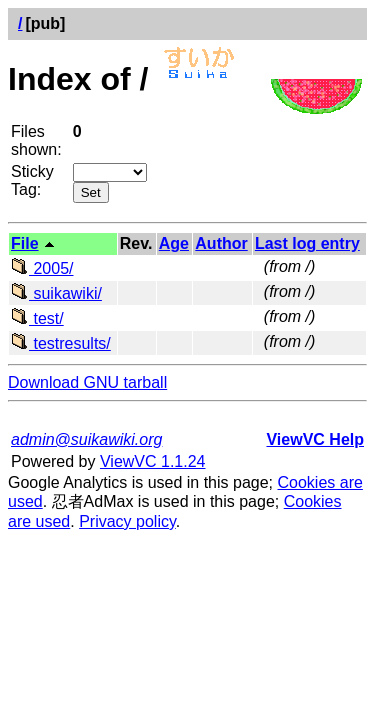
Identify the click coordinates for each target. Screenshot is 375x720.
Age (174, 243)
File (25, 243)
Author (221, 243)
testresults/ (61, 343)
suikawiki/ (56, 293)
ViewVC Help (315, 439)
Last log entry (307, 243)
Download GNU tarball (87, 382)
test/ (37, 318)
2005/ (42, 268)
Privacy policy (127, 521)
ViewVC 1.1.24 (153, 461)
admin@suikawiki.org (86, 439)
